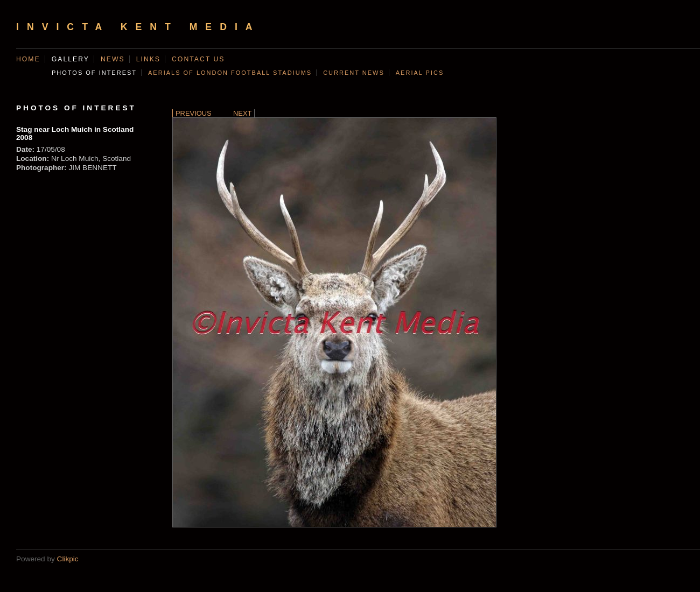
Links (148, 59)
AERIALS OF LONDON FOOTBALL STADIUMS (230, 73)
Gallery (71, 59)
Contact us (198, 59)
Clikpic (68, 559)
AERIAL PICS (420, 73)
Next (242, 113)
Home (28, 59)
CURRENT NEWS (354, 73)
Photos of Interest (94, 73)
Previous (194, 113)
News (113, 59)
